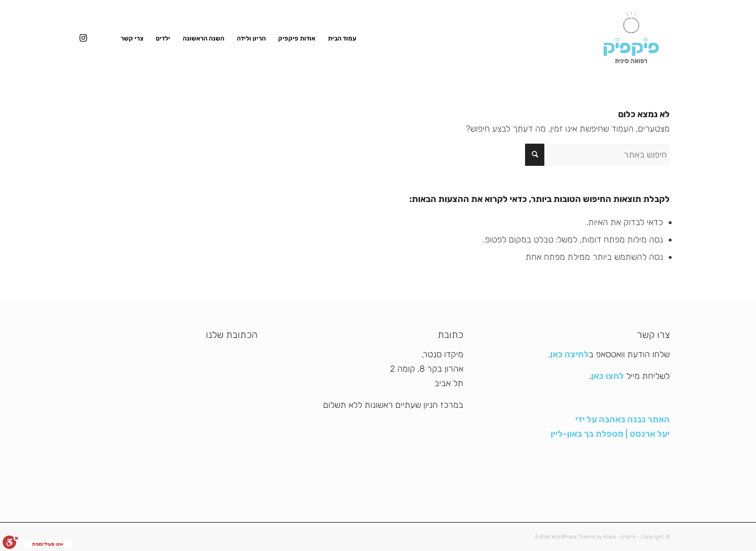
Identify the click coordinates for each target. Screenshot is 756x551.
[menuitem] (342, 39)
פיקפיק (628, 537)
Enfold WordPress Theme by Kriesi (575, 537)
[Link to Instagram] (83, 38)
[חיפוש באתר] (597, 155)
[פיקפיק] (631, 39)
